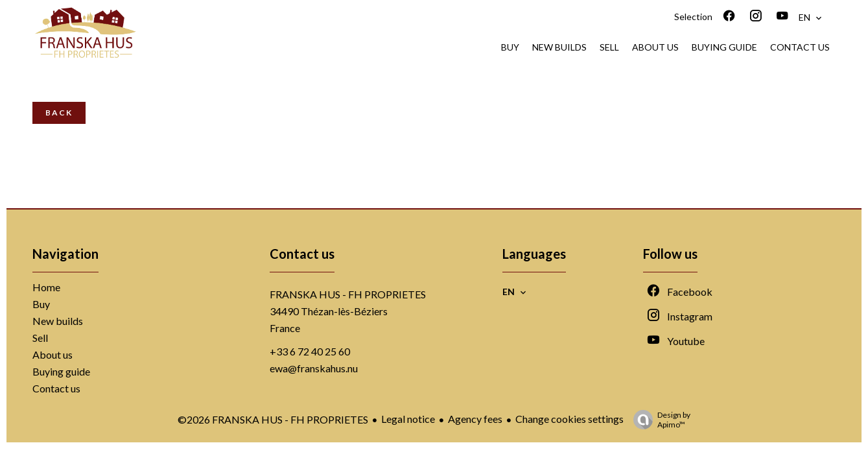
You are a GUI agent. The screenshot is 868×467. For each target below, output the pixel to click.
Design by (659, 420)
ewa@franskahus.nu (314, 368)
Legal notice (408, 419)
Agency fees (475, 419)
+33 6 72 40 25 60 (310, 351)
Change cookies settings (569, 419)
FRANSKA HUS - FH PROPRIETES (348, 294)
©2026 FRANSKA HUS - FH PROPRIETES (273, 419)
